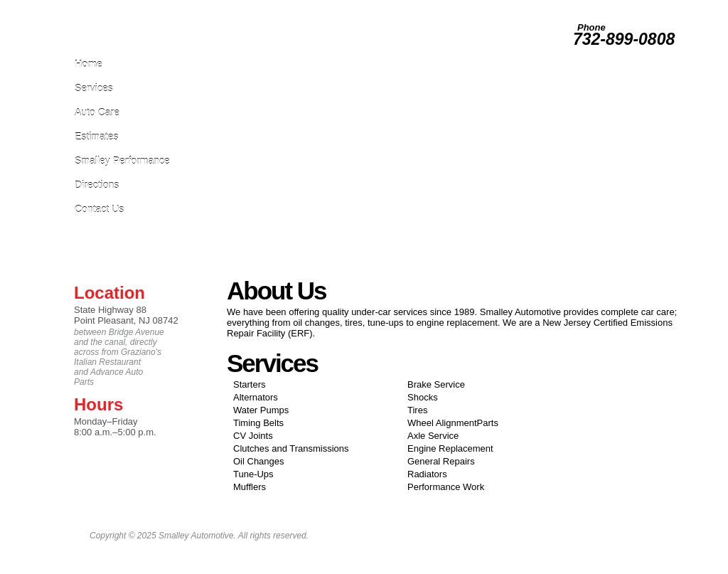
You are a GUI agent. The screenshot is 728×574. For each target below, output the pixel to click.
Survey (590, 6)
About (669, 6)
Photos (558, 6)
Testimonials (630, 6)
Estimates (96, 136)
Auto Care (97, 112)
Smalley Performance (122, 160)
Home (89, 64)
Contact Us (99, 209)
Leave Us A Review (456, 6)
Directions (97, 185)
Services (94, 88)
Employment (517, 6)
